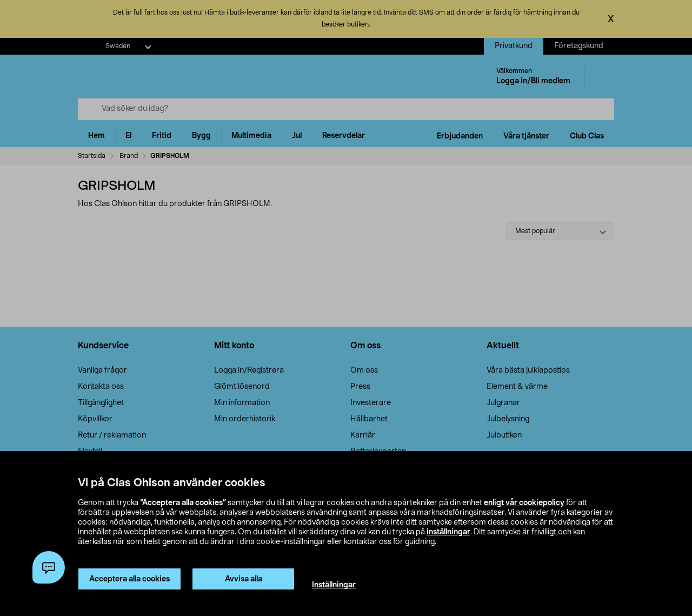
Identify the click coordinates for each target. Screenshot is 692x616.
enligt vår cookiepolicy (524, 503)
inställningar (448, 532)
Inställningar (334, 585)
